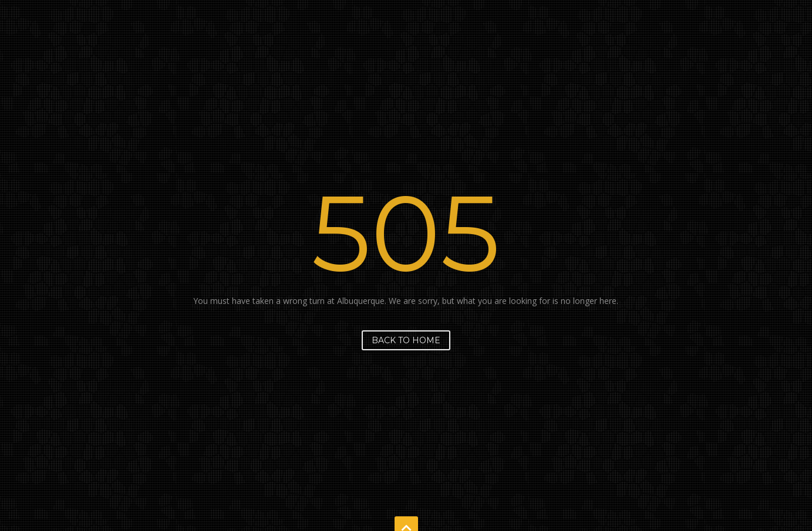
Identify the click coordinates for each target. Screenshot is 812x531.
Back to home (406, 340)
